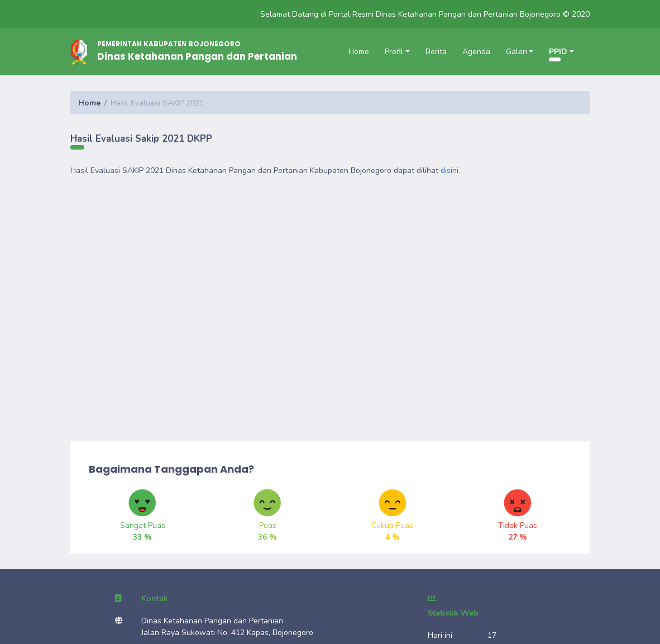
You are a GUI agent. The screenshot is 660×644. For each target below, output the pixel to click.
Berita (436, 52)
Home (359, 52)
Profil (394, 52)
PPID (558, 52)
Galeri (516, 52)
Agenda (476, 52)
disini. (450, 170)
